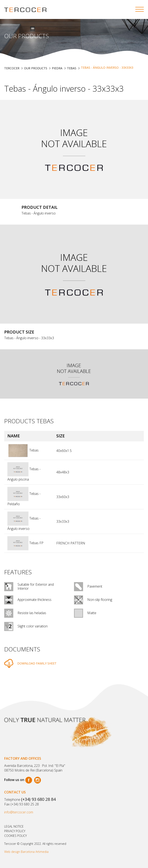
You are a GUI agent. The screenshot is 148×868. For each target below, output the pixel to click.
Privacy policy (15, 831)
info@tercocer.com (19, 812)
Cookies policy (15, 836)
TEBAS (72, 68)
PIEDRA (57, 68)
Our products (36, 68)
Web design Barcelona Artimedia (26, 852)
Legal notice (14, 826)
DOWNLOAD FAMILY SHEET (37, 663)
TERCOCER (12, 68)
